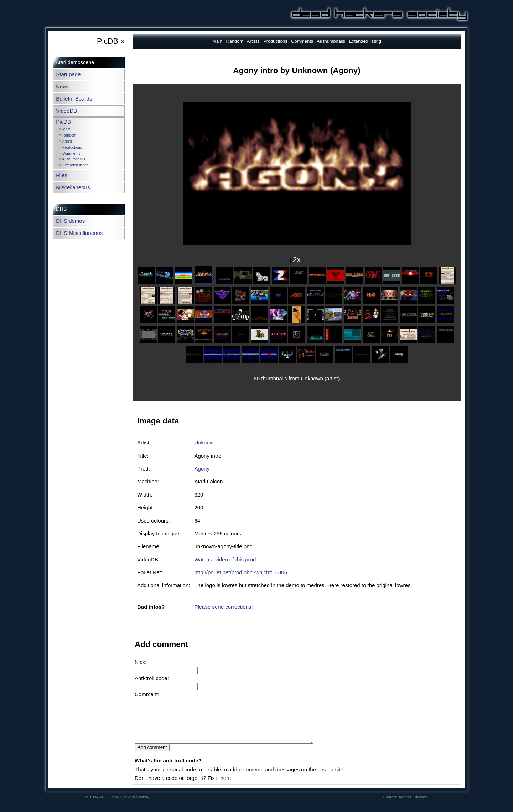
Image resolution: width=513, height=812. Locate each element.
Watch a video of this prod (225, 559)
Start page (68, 74)
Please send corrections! (223, 607)
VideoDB (66, 111)
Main (66, 129)
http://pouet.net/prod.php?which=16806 (241, 572)
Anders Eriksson (413, 806)
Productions (72, 147)
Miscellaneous (73, 187)
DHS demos (70, 221)
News (63, 86)
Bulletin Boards (74, 99)
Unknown (205, 443)
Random (69, 135)
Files (62, 175)
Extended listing (75, 165)
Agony (202, 469)
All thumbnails (74, 159)
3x (308, 260)
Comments (71, 153)
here (226, 787)
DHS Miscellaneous (79, 233)
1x (286, 260)
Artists (67, 141)
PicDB (63, 122)
